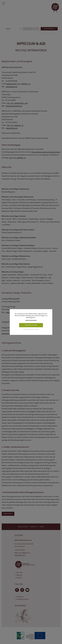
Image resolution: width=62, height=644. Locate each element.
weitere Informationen (31, 320)
